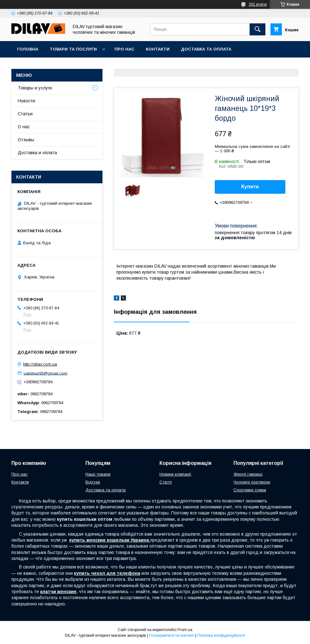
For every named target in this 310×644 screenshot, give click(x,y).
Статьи (25, 114)
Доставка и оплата (37, 153)
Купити (250, 187)
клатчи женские (58, 592)
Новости (26, 101)
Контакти (158, 49)
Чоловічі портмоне (252, 482)
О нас (24, 127)
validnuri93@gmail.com (45, 373)
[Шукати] (257, 29)
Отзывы (26, 140)
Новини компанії (175, 474)
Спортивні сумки (250, 490)
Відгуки (93, 482)
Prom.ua (185, 630)
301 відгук (258, 4)
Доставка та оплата (206, 49)
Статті (166, 482)
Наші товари (98, 474)
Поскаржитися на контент (172, 635)
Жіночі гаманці (248, 474)
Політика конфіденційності (221, 635)
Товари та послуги (73, 49)
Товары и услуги (35, 88)
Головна (28, 49)
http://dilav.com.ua (40, 364)
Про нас (124, 49)
